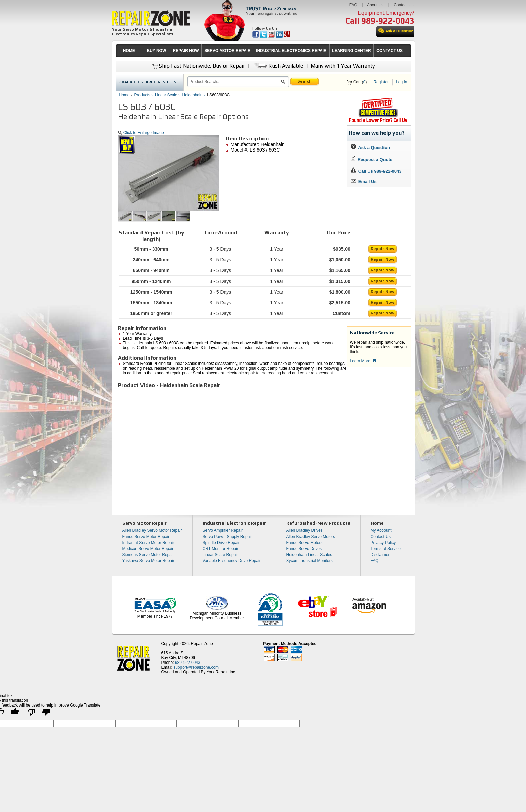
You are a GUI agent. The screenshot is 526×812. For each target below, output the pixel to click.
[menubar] (260, 51)
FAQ (353, 5)
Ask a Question (370, 148)
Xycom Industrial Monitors (310, 561)
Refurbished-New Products (318, 523)
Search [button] (305, 81)
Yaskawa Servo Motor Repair (148, 561)
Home (124, 95)
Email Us (364, 182)
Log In (401, 82)
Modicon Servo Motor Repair (148, 549)
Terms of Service (386, 549)
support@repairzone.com (196, 667)
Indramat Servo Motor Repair (148, 543)
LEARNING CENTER (351, 51)
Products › (144, 95)
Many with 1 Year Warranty (343, 66)
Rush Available (278, 66)
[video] (212, 441)
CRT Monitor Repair (220, 549)
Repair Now (382, 249)
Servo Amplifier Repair (223, 530)
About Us (375, 5)
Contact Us (403, 5)
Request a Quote (372, 159)
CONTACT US (390, 51)
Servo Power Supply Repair (227, 537)
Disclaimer (380, 555)
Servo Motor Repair (145, 523)
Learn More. (363, 361)
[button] (283, 83)
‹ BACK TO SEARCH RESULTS (148, 82)
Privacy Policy (383, 543)
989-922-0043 (388, 21)
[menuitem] (129, 51)
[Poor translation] (39, 714)
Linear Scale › (168, 95)
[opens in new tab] (256, 36)
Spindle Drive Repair (221, 543)
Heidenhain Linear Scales (309, 555)
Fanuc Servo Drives (304, 549)
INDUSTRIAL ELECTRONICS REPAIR (291, 51)
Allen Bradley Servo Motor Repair (152, 530)
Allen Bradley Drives (305, 530)
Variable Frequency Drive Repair (232, 561)
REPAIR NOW (186, 51)
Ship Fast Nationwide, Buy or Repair (199, 66)
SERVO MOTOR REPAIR (227, 51)
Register (381, 82)
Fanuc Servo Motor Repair (146, 537)
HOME (129, 51)
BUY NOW (157, 51)
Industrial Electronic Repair (234, 523)
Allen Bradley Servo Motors (311, 537)
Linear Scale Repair (220, 555)
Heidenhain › (194, 95)
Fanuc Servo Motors (305, 543)
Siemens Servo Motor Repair (148, 555)
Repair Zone (202, 644)
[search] (234, 82)
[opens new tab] (378, 122)
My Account (381, 530)
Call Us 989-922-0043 (380, 171)
